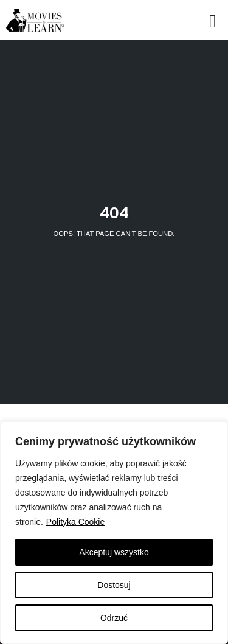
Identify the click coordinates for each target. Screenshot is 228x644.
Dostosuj (114, 585)
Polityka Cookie (76, 522)
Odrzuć (114, 618)
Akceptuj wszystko (114, 552)
